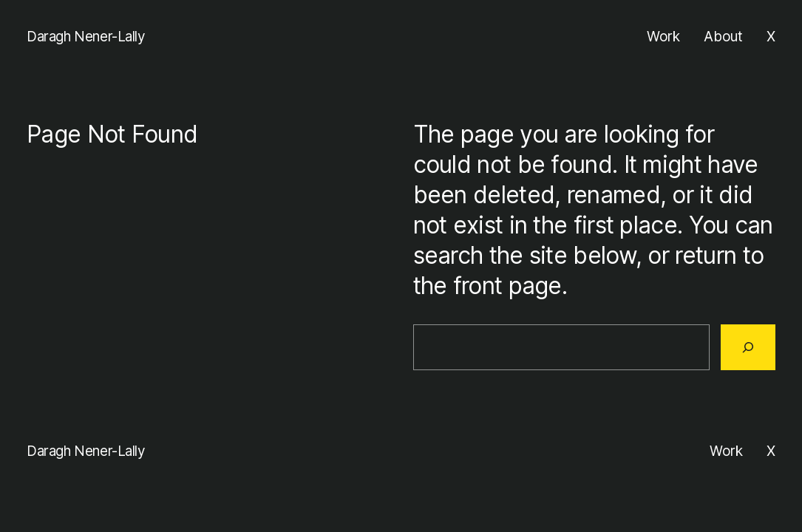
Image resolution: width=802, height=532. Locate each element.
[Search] (748, 347)
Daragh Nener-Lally (86, 37)
